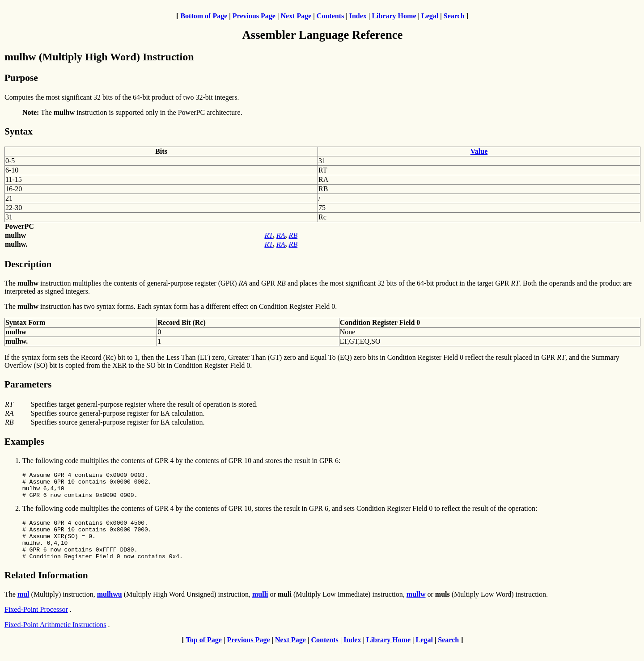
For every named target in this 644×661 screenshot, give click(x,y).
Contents (330, 16)
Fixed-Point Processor (36, 623)
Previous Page (254, 16)
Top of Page (204, 653)
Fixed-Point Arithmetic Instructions (55, 638)
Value (479, 151)
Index (358, 16)
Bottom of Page (204, 16)
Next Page (296, 16)
